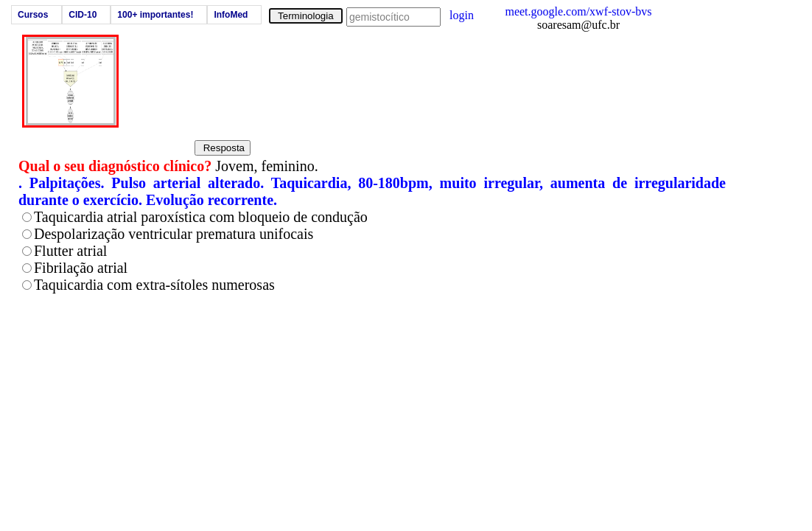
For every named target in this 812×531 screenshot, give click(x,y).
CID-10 (83, 15)
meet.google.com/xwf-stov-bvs (578, 11)
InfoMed (231, 15)
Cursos (33, 15)
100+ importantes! (155, 15)
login (462, 15)
